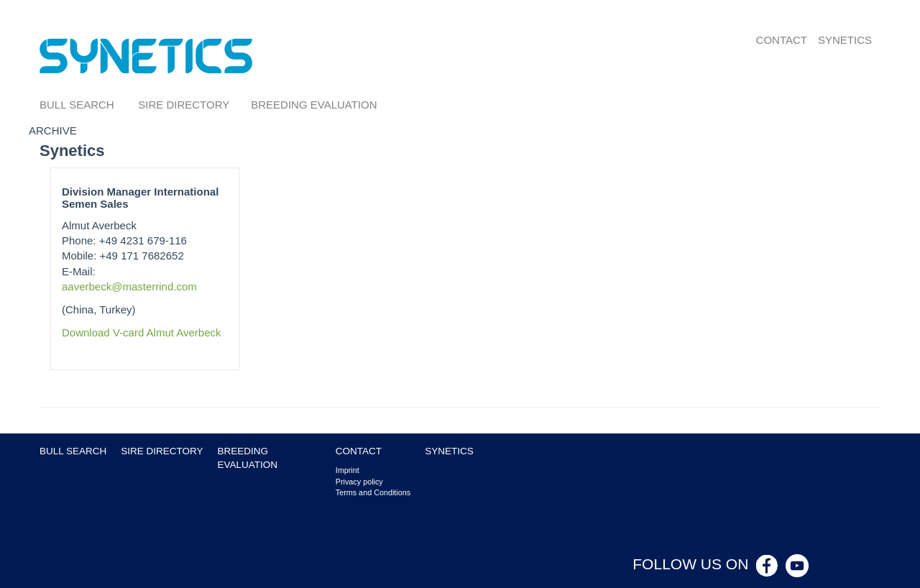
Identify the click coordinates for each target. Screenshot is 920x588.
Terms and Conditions (373, 492)
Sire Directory (184, 105)
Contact (782, 40)
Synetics (845, 40)
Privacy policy (359, 482)
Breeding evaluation (314, 105)
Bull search (77, 105)
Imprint (348, 470)
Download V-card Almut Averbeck (142, 332)
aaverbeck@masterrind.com (129, 286)
